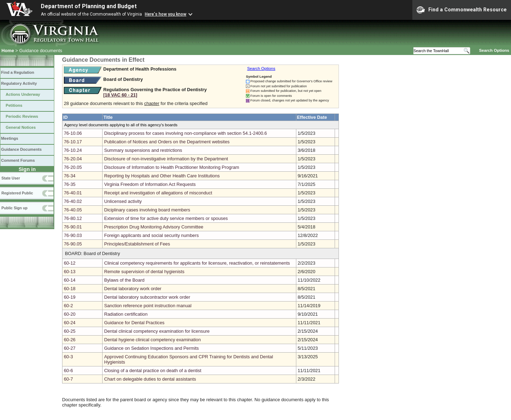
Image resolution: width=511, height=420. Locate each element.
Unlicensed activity (123, 201)
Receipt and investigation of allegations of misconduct (158, 193)
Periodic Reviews (22, 116)
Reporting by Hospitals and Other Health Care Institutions (162, 176)
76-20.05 (73, 167)
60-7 (68, 379)
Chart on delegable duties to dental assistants (150, 379)
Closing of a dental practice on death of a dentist (153, 371)
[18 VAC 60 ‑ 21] (120, 95)
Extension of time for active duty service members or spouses (166, 218)
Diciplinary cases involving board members (147, 210)
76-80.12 (73, 218)
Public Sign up (14, 208)
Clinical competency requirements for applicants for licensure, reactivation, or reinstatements (197, 263)
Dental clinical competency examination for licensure (157, 331)
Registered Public (17, 193)
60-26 (70, 340)
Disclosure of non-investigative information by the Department (166, 159)
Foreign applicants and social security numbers (151, 235)
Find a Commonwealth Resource (462, 10)
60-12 (70, 263)
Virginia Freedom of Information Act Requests (150, 184)
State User (11, 178)
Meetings (10, 138)
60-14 (70, 280)
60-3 (68, 357)
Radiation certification (126, 314)
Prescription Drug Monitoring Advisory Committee (154, 227)
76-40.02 (73, 201)
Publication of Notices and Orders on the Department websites (167, 142)
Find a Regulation (18, 72)
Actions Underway (23, 94)
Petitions (14, 105)
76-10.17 (73, 142)
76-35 (70, 184)
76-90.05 (73, 244)
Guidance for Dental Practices (134, 323)
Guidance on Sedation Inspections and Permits (151, 348)
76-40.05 (73, 210)
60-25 (70, 331)
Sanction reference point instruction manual (148, 306)
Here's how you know (166, 14)
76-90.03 (73, 235)
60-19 (70, 297)
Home (8, 51)
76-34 (70, 176)
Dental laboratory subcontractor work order (147, 297)
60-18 (70, 289)
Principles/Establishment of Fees (137, 244)
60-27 (70, 348)
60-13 (70, 272)
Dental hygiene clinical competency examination (152, 340)
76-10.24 (73, 150)
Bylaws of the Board (124, 280)
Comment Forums (18, 160)
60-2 (68, 306)
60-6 (68, 371)
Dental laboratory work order (133, 289)
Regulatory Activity (19, 83)
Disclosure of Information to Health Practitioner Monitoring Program (172, 167)
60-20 (70, 314)
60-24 (70, 323)
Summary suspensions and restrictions (143, 150)
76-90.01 (73, 227)
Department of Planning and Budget (89, 6)
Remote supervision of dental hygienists (144, 272)
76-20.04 (73, 159)
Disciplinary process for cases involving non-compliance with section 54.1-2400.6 (185, 133)
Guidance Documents (21, 149)
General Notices (21, 127)
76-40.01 (73, 193)
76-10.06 (73, 133)
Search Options (494, 50)
